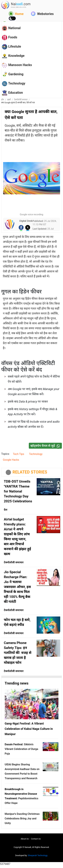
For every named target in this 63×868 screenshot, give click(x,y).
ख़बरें (9, 100)
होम (3, 100)
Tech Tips (19, 454)
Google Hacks (11, 460)
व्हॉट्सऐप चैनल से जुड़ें (46, 446)
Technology (36, 454)
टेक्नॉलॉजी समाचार (21, 100)
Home (16, 14)
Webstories (42, 14)
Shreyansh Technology (38, 855)
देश (6, 510)
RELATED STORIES (30, 472)
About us (25, 839)
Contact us (36, 839)
